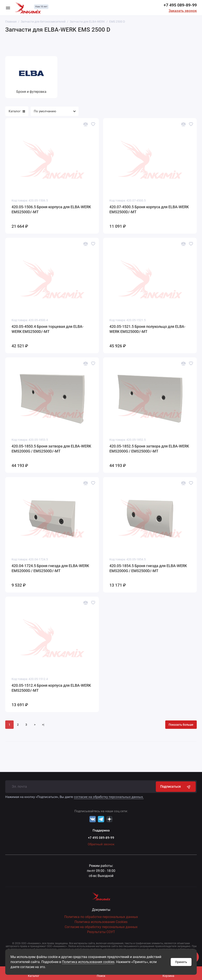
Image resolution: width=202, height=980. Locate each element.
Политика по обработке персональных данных (101, 917)
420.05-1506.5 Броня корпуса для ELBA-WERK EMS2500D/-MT (51, 209)
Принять (181, 962)
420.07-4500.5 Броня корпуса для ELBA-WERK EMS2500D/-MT (149, 209)
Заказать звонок (183, 11)
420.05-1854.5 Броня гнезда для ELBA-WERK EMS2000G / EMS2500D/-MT (148, 568)
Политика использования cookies (88, 962)
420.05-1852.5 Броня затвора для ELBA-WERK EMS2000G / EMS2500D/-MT (149, 449)
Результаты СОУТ (101, 932)
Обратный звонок (101, 844)
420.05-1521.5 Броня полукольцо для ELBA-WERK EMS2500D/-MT (147, 329)
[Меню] (8, 8)
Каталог (17, 111)
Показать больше (181, 725)
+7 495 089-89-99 (180, 5)
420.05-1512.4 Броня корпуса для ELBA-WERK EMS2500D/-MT (51, 688)
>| (43, 725)
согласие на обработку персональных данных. (109, 797)
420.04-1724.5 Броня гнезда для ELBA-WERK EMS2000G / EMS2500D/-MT (50, 568)
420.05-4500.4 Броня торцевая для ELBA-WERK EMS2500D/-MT (48, 329)
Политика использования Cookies (101, 922)
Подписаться (176, 787)
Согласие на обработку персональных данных (101, 927)
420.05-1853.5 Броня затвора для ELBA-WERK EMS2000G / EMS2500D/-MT (51, 449)
